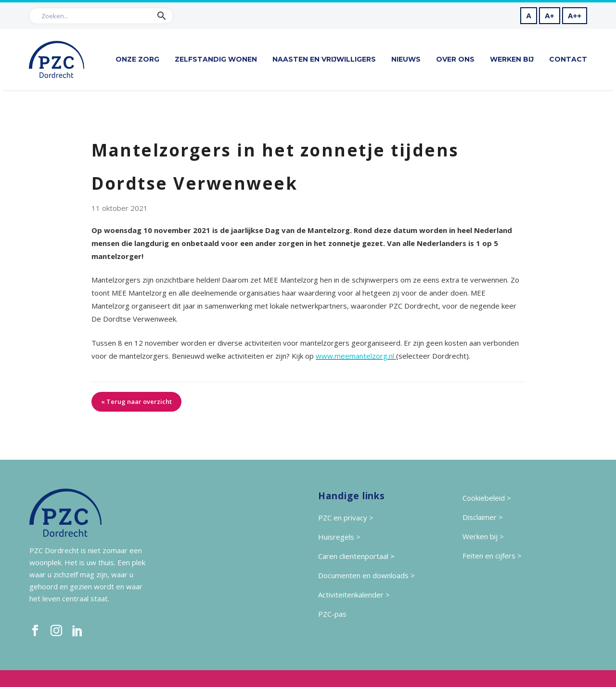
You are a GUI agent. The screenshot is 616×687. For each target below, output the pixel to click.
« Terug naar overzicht (136, 402)
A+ (550, 16)
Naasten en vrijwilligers (324, 59)
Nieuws (406, 59)
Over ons (455, 59)
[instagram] (56, 631)
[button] (162, 16)
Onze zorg (137, 59)
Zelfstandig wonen (216, 59)
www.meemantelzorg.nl (355, 356)
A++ (575, 16)
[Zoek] (101, 16)
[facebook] (35, 631)
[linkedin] (77, 631)
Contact (568, 59)
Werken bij (512, 59)
